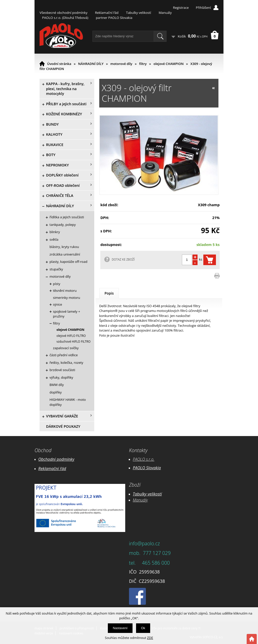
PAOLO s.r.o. (144, 459)
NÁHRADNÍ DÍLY (91, 64)
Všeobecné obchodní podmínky (63, 13)
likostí (157, 494)
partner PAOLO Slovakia (114, 18)
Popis (109, 293)
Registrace (181, 8)
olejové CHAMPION (168, 64)
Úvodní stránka (59, 64)
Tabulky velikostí (138, 13)
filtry (143, 64)
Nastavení (120, 628)
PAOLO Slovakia (147, 468)
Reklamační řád (107, 13)
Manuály (165, 13)
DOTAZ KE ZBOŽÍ (123, 259)
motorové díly (121, 64)
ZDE (150, 638)
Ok (143, 628)
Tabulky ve (142, 494)
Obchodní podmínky (56, 459)
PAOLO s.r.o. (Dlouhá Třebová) (65, 18)
